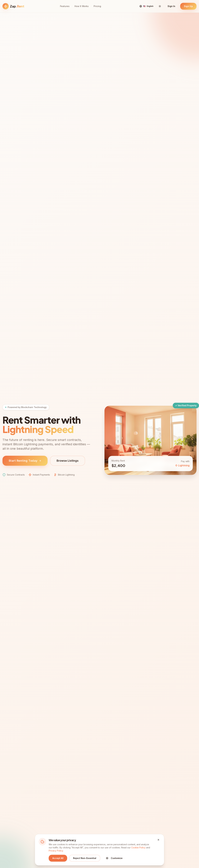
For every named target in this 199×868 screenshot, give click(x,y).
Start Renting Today (25, 461)
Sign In (171, 6)
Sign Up (188, 6)
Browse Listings (68, 461)
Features (65, 6)
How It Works (82, 6)
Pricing (97, 6)
